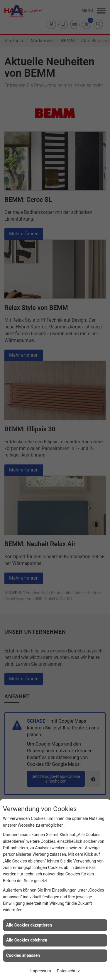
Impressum (40, 971)
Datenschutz (68, 971)
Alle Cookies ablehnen (27, 940)
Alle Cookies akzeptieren (29, 925)
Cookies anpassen (23, 955)
